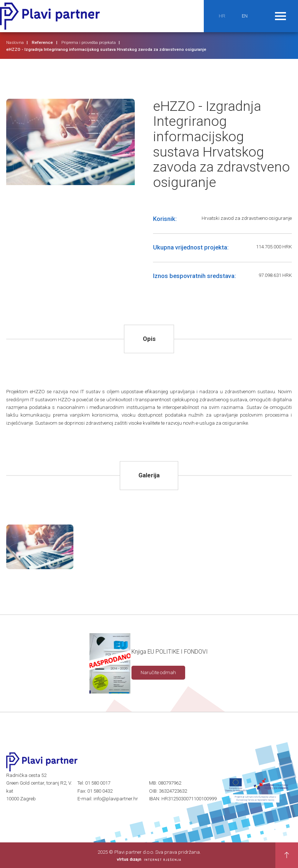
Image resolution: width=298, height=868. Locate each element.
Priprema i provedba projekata (89, 42)
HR (222, 16)
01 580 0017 (98, 783)
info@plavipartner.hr (116, 799)
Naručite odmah (158, 672)
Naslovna (15, 42)
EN (245, 16)
